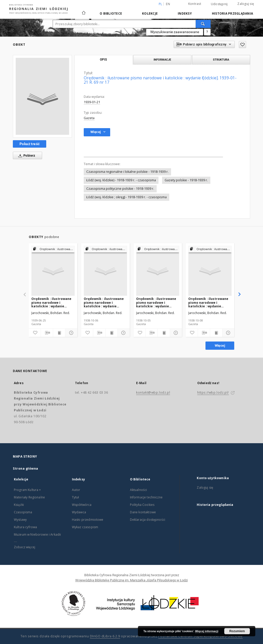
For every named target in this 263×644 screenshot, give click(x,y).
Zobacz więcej (25, 547)
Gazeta (89, 118)
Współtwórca (82, 505)
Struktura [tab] (221, 60)
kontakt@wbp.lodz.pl (153, 392)
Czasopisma (23, 512)
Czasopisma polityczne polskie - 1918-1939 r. (120, 189)
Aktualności (139, 490)
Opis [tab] (103, 60)
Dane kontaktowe (143, 512)
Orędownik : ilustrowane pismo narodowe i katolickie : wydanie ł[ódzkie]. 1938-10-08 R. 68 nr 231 (209, 302)
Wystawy (20, 520)
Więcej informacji (207, 631)
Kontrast (195, 4)
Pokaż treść (30, 144)
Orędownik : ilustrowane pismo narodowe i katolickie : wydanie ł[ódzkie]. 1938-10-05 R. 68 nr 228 (157, 302)
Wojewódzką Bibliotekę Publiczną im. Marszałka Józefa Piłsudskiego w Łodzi (131, 580)
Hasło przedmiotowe (88, 520)
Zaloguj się (246, 4)
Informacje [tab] (162, 60)
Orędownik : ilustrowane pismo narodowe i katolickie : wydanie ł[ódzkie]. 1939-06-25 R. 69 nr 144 (52, 302)
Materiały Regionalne (29, 497)
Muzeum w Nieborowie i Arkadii (37, 534)
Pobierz (26, 156)
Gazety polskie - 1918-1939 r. (186, 180)
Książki (19, 505)
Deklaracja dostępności (148, 520)
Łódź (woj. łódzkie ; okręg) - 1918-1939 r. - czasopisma (126, 197)
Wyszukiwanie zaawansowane (175, 32)
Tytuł (76, 497)
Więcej (220, 345)
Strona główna (26, 468)
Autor (76, 490)
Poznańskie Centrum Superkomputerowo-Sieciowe (200, 636)
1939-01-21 (92, 102)
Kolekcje (150, 13)
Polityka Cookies (142, 505)
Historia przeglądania (232, 13)
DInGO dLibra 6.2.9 (105, 636)
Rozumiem (237, 631)
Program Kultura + (27, 490)
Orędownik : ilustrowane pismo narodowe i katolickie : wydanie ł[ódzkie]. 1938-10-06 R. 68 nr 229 (104, 302)
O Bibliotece (111, 13)
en (168, 4)
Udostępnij (219, 4)
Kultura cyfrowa (25, 527)
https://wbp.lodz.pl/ (213, 392)
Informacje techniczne (146, 497)
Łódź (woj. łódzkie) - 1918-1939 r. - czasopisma (121, 180)
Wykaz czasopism (85, 527)
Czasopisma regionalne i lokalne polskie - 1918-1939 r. (127, 172)
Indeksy (185, 13)
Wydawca (79, 512)
